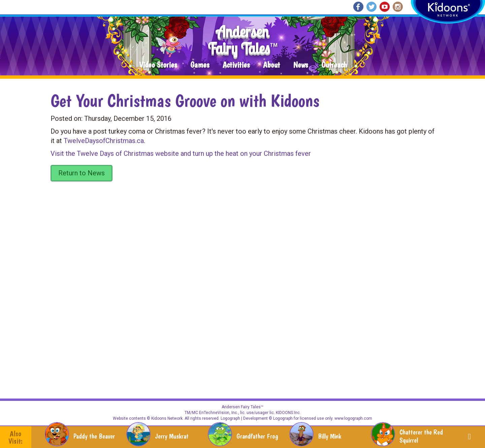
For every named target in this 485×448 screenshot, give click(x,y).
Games (200, 65)
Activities (236, 65)
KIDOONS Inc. (288, 413)
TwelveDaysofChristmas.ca (104, 141)
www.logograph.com (353, 418)
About (271, 65)
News (301, 65)
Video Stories (158, 65)
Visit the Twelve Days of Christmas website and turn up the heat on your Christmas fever (181, 153)
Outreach (334, 65)
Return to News (82, 173)
